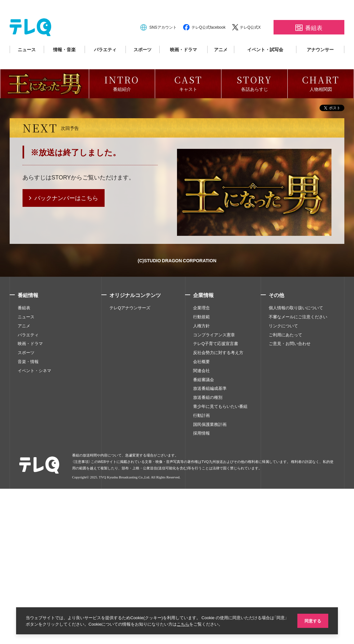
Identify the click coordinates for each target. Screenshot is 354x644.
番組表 (24, 468)
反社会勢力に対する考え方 (218, 513)
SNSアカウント (163, 43)
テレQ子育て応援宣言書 (216, 504)
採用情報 (201, 593)
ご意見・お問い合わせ (290, 504)
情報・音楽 (64, 65)
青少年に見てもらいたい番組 (220, 566)
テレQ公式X (250, 43)
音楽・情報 (28, 521)
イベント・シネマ (34, 530)
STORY (61, 337)
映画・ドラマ (183, 65)
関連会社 (201, 530)
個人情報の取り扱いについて (296, 468)
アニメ (221, 65)
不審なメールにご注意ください (298, 476)
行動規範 (201, 476)
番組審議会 (204, 539)
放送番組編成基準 (210, 548)
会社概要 (201, 521)
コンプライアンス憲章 (214, 495)
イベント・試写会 (265, 65)
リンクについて (283, 485)
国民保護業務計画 (210, 584)
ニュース (27, 65)
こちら (189, 624)
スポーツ (143, 65)
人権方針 (201, 485)
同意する (312, 620)
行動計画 (201, 575)
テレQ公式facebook (209, 43)
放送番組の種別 (208, 557)
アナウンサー (320, 65)
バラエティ (105, 65)
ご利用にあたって (285, 495)
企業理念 (201, 468)
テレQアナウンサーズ (130, 468)
